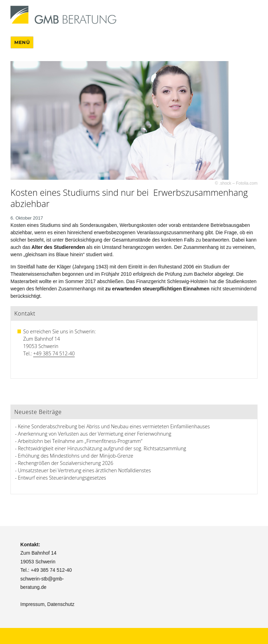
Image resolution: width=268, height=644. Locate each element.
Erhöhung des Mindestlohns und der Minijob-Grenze (76, 456)
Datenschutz (61, 604)
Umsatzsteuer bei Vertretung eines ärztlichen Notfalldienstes (84, 470)
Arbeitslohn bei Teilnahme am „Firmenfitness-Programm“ (80, 441)
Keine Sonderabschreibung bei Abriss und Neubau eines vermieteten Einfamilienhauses (114, 426)
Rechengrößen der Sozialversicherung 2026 (65, 463)
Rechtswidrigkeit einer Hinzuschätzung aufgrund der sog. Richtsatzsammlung (102, 448)
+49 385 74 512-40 (54, 353)
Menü (22, 42)
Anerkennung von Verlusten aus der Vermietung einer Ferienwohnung (95, 434)
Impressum (32, 604)
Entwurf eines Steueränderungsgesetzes (62, 478)
